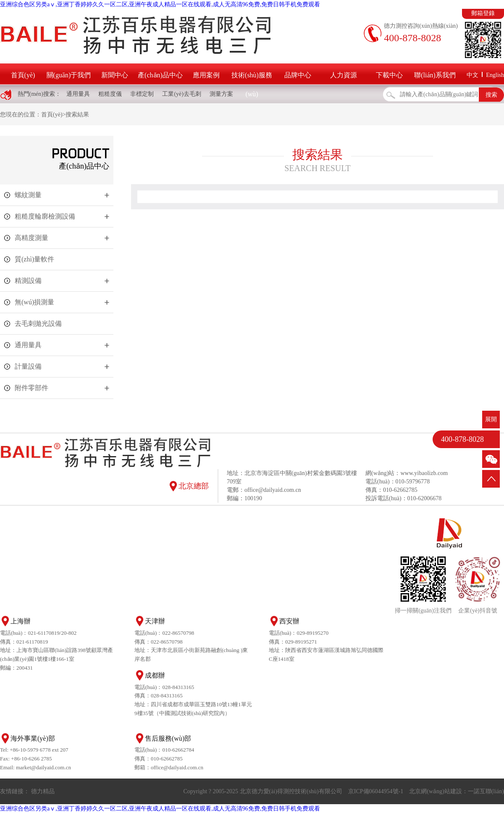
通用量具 (78, 94)
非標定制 (142, 94)
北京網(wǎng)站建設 (435, 791)
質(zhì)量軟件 (34, 259)
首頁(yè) (23, 75)
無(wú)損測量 (34, 302)
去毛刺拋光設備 (38, 323)
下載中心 (389, 75)
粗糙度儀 (110, 94)
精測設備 (28, 281)
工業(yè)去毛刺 (182, 94)
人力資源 (344, 75)
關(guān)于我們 (69, 75)
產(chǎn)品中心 (160, 75)
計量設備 (28, 366)
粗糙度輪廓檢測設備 (45, 216)
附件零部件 (31, 388)
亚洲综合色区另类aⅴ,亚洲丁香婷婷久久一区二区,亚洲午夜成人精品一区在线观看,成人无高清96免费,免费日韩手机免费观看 (160, 4)
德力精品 (43, 791)
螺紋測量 (28, 195)
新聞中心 (115, 75)
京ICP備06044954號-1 (376, 791)
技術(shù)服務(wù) (252, 84)
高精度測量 (31, 238)
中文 (472, 75)
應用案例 (206, 75)
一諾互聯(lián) (486, 791)
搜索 (491, 95)
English (495, 75)
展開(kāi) (491, 422)
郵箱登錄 (483, 13)
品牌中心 (298, 75)
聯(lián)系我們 (435, 75)
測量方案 (221, 94)
